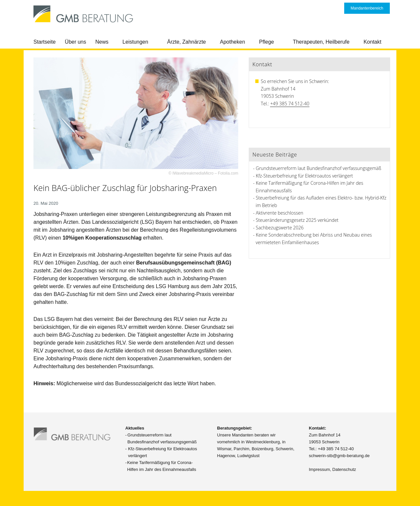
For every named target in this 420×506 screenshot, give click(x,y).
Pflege (267, 42)
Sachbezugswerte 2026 (280, 228)
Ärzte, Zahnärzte (186, 42)
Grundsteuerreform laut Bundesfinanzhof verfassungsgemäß (319, 168)
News (102, 42)
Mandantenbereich (367, 8)
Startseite (45, 42)
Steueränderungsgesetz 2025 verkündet (297, 220)
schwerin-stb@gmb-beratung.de (339, 456)
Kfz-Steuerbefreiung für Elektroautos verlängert (304, 176)
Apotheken (232, 42)
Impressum (319, 469)
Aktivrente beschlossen (280, 213)
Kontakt (372, 42)
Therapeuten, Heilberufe (321, 42)
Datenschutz (344, 469)
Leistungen (135, 42)
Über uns (76, 42)
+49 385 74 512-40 (290, 104)
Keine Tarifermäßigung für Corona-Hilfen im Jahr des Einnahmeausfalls (161, 466)
